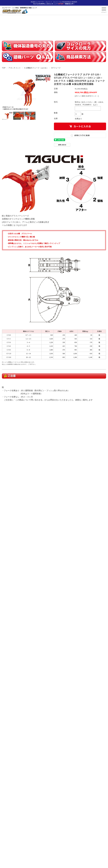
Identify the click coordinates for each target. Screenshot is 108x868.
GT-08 (9, 335)
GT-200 (9, 357)
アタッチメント (15, 68)
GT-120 (9, 354)
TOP (4, 68)
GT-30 (9, 342)
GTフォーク (56, 68)
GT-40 (9, 346)
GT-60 (9, 350)
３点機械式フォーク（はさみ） (36, 68)
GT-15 (9, 339)
